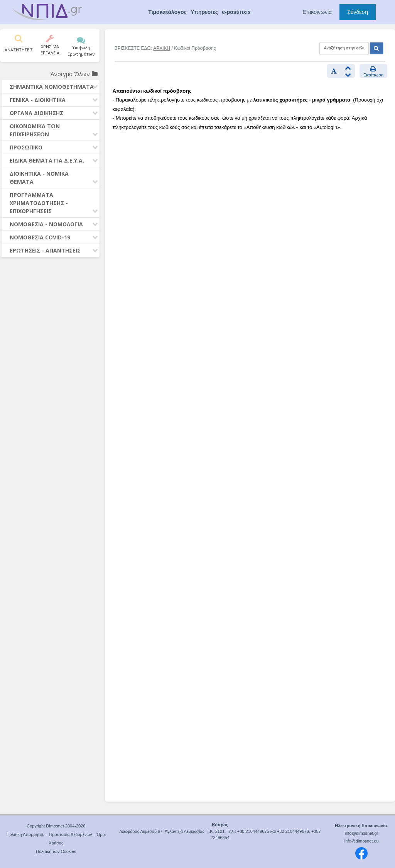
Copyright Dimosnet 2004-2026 (56, 826)
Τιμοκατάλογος (167, 12)
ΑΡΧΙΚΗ (162, 48)
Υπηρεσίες (204, 12)
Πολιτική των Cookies (56, 851)
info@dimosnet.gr (361, 833)
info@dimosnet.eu (362, 841)
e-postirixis (236, 12)
